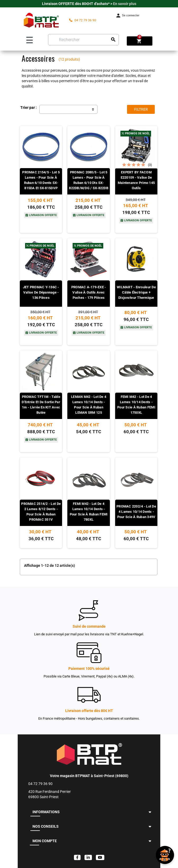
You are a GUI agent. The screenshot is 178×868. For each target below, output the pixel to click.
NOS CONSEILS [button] (46, 826)
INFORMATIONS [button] (46, 812)
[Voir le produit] (41, 198)
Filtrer (141, 109)
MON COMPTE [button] (45, 841)
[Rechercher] (83, 40)
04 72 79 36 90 (83, 20)
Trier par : (29, 108)
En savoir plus (125, 4)
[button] (150, 812)
